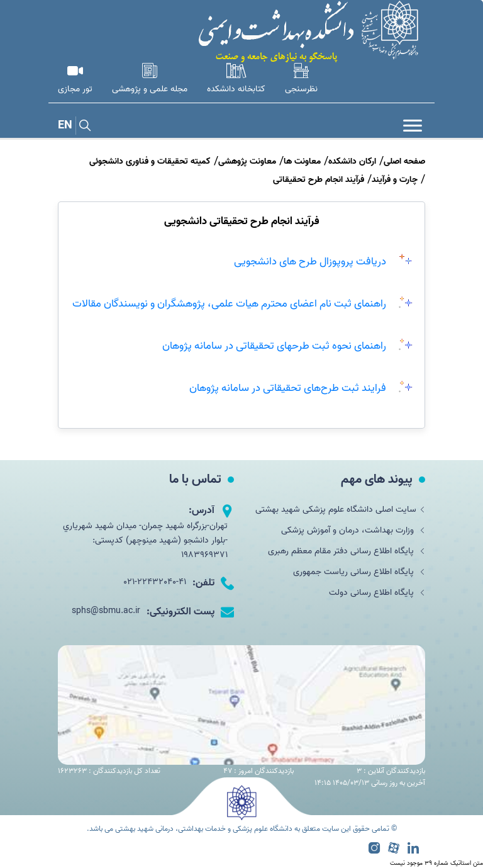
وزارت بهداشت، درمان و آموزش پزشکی (353, 530)
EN (65, 126)
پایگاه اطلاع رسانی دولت (377, 593)
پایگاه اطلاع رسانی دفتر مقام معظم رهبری (347, 551)
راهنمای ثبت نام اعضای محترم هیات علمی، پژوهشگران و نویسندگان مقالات (229, 303)
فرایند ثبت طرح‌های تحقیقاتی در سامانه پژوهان (288, 388)
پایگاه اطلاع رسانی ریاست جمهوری (359, 572)
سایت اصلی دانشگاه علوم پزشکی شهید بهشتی (340, 510)
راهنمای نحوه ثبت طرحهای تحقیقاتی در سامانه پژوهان (274, 346)
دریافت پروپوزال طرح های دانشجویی (310, 261)
